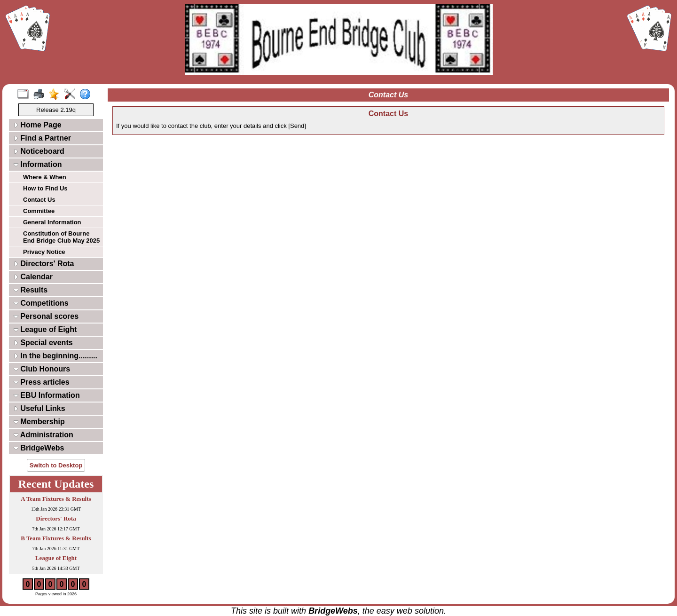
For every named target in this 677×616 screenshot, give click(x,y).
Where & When (45, 177)
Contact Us (39, 200)
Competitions (41, 303)
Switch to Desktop (56, 465)
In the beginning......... (55, 356)
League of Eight (45, 329)
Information (38, 164)
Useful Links (39, 408)
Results (31, 290)
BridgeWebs (39, 448)
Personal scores (46, 316)
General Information (52, 222)
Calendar (33, 277)
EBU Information (47, 395)
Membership (39, 422)
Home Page (38, 125)
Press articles (42, 382)
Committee (39, 211)
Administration (43, 435)
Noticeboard (39, 151)
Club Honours (42, 369)
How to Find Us (45, 188)
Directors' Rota (44, 264)
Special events (43, 343)
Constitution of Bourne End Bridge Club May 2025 (61, 237)
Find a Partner (42, 138)
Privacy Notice (44, 252)
